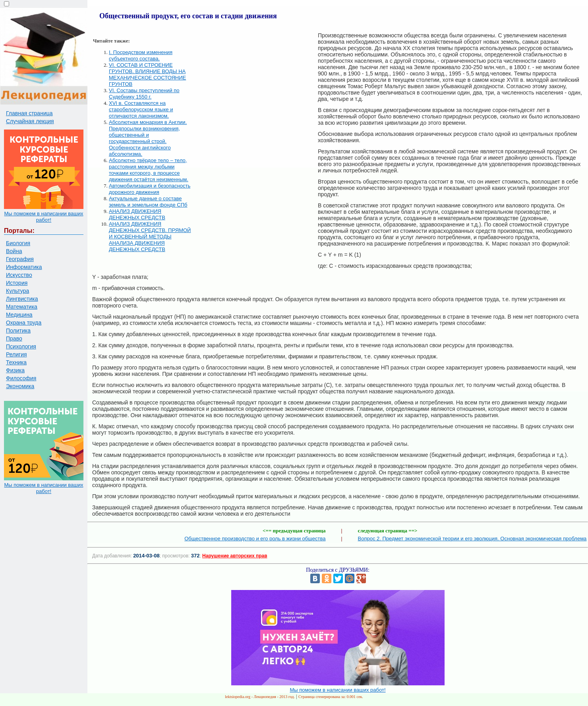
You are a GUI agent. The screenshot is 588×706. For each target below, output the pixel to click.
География (20, 259)
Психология (21, 346)
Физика (15, 370)
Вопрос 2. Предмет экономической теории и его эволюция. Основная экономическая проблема (472, 539)
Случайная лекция (30, 121)
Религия (16, 354)
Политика (18, 331)
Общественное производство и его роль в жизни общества (255, 539)
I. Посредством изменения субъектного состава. (141, 55)
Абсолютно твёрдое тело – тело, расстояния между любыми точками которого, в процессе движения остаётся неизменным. (149, 170)
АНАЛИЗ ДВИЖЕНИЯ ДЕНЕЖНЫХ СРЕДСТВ (137, 214)
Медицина (19, 315)
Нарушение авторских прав (235, 556)
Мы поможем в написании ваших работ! (44, 217)
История (17, 283)
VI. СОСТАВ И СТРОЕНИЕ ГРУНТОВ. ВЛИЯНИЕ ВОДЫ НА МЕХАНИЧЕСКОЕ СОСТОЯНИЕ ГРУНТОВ (147, 74)
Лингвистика (22, 299)
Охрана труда (24, 323)
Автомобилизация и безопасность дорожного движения (150, 189)
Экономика (20, 386)
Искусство (19, 275)
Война (14, 251)
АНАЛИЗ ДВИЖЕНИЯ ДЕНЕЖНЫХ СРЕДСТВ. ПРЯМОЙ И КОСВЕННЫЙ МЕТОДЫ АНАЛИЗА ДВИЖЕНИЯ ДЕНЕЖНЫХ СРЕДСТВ (150, 237)
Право (14, 338)
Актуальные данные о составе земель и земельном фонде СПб (148, 202)
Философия (21, 378)
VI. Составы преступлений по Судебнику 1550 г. (144, 94)
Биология (18, 243)
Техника (16, 362)
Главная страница (29, 113)
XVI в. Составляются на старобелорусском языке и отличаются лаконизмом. (141, 109)
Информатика (24, 267)
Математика (22, 307)
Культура (17, 291)
